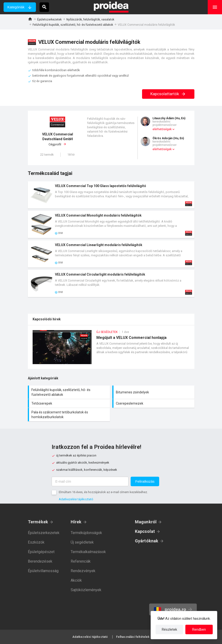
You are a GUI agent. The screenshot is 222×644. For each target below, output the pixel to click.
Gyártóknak (147, 541)
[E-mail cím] (90, 481)
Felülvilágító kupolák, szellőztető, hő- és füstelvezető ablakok (73, 25)
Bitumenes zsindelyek (154, 392)
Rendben (199, 629)
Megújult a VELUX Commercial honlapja (111, 349)
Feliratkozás (145, 481)
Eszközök (36, 542)
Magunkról (146, 522)
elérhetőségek (162, 129)
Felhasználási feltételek (133, 637)
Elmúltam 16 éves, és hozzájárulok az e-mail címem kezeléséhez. (103, 492)
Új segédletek (82, 542)
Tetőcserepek (69, 403)
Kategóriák (16, 7)
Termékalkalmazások (88, 552)
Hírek (76, 522)
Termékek (38, 522)
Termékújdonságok (86, 533)
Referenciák (81, 561)
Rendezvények (83, 571)
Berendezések (40, 561)
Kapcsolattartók (168, 94)
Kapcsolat (145, 531)
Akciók (76, 580)
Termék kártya (111, 195)
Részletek (169, 629)
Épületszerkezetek (49, 20)
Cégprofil (58, 139)
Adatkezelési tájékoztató (76, 499)
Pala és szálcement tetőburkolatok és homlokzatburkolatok (69, 415)
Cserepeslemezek (154, 403)
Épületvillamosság (43, 571)
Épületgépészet (41, 552)
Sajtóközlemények (86, 590)
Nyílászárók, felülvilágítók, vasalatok (90, 20)
